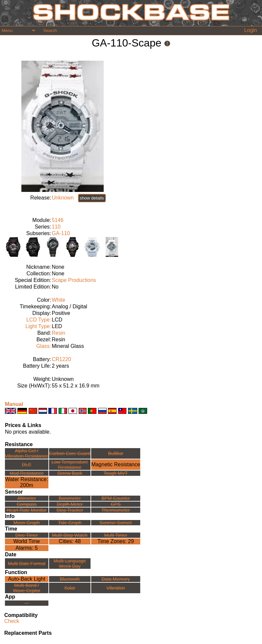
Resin (58, 333)
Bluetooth (70, 579)
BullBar (116, 453)
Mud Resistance (26, 473)
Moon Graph (27, 523)
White (58, 300)
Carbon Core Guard (70, 453)
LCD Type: (39, 320)
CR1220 (61, 359)
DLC (26, 465)
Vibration (116, 588)
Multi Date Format (27, 564)
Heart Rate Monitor (27, 510)
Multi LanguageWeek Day (70, 564)
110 (56, 227)
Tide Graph (70, 523)
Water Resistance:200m (27, 482)
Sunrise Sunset (116, 523)
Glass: (44, 346)
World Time (27, 541)
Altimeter (26, 498)
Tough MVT (116, 473)
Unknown (63, 198)
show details (92, 198)
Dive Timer (26, 535)
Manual (14, 404)
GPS (116, 504)
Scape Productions (74, 280)
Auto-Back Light (26, 579)
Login (251, 30)
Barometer (70, 498)
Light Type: (38, 326)
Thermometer (116, 510)
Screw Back (70, 473)
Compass (26, 504)
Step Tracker (70, 510)
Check (12, 621)
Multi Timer (116, 535)
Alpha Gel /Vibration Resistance (27, 453)
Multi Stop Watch (70, 535)
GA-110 (61, 233)
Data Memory (116, 579)
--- (27, 603)
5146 (58, 220)
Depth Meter (70, 504)
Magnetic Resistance (116, 464)
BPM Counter (116, 498)
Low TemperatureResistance (70, 465)
